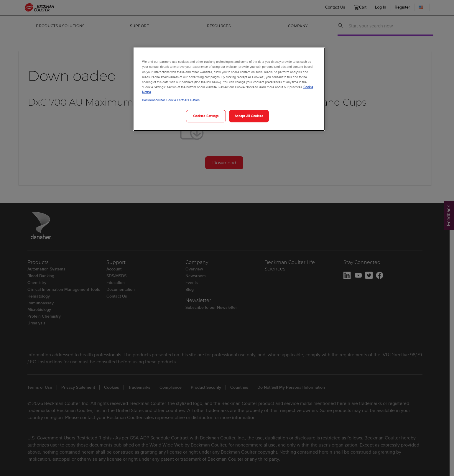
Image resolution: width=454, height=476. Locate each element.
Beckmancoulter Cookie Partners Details (171, 100)
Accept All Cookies (249, 116)
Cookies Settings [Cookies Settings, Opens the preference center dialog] (206, 116)
